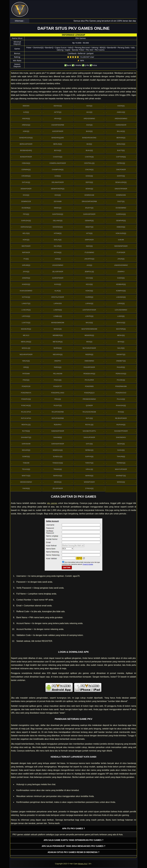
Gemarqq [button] (89, 221)
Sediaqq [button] (121, 444)
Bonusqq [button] (121, 144)
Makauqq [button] (121, 323)
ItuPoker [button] (121, 252)
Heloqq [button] (26, 233)
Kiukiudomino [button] (26, 291)
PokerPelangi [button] (58, 393)
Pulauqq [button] (121, 399)
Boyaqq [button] (58, 150)
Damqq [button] (58, 176)
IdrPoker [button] (89, 240)
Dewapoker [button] (26, 189)
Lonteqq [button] (89, 316)
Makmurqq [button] (26, 329)
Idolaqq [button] (58, 240)
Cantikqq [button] (89, 157)
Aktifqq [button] (58, 112)
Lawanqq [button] (58, 310)
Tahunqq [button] (121, 457)
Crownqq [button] (26, 176)
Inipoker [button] (26, 252)
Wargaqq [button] (58, 476)
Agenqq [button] (121, 106)
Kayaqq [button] (58, 284)
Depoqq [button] (89, 182)
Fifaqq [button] (26, 214)
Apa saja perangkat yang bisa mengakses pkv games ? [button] (73, 846)
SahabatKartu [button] (89, 431)
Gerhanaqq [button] (26, 227)
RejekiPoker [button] (121, 418)
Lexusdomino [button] (121, 310)
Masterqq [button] (121, 329)
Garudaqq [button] (26, 221)
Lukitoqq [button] (26, 323)
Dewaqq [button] (89, 189)
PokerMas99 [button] (121, 386)
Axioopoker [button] (58, 131)
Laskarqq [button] (26, 310)
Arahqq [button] (58, 119)
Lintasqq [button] (26, 316)
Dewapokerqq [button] (58, 189)
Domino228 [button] (26, 201)
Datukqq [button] (26, 182)
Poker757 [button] (58, 386)
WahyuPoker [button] (121, 469)
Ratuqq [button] (89, 418)
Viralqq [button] (89, 469)
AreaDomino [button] (89, 119)
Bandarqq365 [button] (58, 138)
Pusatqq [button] (58, 405)
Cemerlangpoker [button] (58, 163)
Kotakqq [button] (26, 297)
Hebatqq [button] (89, 227)
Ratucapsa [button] (26, 418)
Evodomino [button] (121, 208)
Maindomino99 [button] (58, 323)
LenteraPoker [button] (89, 310)
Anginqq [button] (26, 119)
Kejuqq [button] (89, 284)
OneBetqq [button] (121, 361)
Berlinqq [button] (58, 144)
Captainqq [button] (121, 157)
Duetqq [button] (121, 201)
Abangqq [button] (58, 106)
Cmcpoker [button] (121, 170)
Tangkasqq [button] (58, 463)
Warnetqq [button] (121, 476)
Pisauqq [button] (58, 380)
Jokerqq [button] (26, 278)
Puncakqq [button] (26, 405)
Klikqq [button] (58, 291)
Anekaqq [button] (121, 112)
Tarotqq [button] (89, 463)
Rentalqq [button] (26, 425)
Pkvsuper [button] (89, 380)
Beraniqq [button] (121, 138)
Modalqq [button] (26, 348)
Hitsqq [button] (89, 233)
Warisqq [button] (89, 476)
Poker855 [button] (89, 386)
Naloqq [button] (121, 348)
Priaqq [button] (58, 399)
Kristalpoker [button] (58, 297)
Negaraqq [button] (58, 354)
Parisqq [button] (58, 367)
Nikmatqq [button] (121, 354)
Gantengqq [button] (58, 214)
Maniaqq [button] (58, 329)
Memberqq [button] (58, 335)
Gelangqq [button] (58, 221)
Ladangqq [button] (121, 297)
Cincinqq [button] (89, 170)
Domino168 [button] (89, 195)
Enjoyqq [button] (89, 208)
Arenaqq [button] (26, 125)
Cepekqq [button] (121, 163)
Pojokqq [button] (121, 380)
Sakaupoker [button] (89, 437)
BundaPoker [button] (26, 157)
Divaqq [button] (26, 195)
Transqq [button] (58, 469)
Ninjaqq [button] (26, 361)
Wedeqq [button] (58, 482)
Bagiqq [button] (89, 131)
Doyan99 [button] (58, 201)
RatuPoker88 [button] (58, 418)
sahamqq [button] (58, 437)
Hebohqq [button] (121, 227)
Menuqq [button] (121, 335)
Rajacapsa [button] (26, 412)
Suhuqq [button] (121, 450)
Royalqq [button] (89, 425)
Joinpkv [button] (121, 272)
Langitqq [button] (26, 303)
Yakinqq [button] (26, 488)
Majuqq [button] (89, 323)
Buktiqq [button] (121, 150)
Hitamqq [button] (58, 233)
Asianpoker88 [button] (58, 125)
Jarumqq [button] (26, 265)
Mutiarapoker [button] (89, 348)
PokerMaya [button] (26, 393)
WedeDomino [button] (26, 482)
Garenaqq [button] (121, 214)
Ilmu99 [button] (121, 240)
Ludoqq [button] (121, 316)
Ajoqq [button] (26, 112)
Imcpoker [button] (26, 246)
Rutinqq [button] (26, 431)
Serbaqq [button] (89, 450)
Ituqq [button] (26, 259)
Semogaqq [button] (58, 450)
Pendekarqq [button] (89, 374)
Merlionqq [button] (26, 342)
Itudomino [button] (89, 252)
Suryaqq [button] (89, 457)
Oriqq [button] (26, 367)
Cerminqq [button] (26, 170)
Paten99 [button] (26, 374)
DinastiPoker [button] (121, 189)
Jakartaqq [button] (89, 259)
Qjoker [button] (89, 405)
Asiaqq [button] (89, 125)
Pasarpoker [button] (89, 367)
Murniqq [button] (58, 348)
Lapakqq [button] (89, 303)
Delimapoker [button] (58, 182)
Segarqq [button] (26, 450)
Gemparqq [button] (121, 221)
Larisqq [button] (121, 303)
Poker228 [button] (26, 386)
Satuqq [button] (89, 444)
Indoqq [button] (89, 246)
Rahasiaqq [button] (121, 405)
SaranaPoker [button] (58, 444)
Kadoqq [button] (121, 278)
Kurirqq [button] (89, 297)
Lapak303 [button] (58, 303)
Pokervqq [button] (26, 399)
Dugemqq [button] (26, 208)
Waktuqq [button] (26, 476)
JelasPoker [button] (58, 272)
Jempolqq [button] (89, 272)
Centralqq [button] (89, 163)
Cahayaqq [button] (58, 157)
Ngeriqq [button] (89, 354)
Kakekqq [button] (26, 284)
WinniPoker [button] (89, 482)
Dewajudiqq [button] (121, 182)
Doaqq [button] (58, 195)
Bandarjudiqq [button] (26, 138)
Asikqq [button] (26, 131)
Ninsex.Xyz (82, 864)
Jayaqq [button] (26, 272)
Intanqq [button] (58, 252)
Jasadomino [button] (58, 265)
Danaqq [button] (89, 176)
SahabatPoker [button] (121, 431)
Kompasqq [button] (121, 291)
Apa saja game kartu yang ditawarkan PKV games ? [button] (74, 840)
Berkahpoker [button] (26, 144)
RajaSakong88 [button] (89, 412)
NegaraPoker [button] (26, 354)
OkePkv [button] (58, 361)
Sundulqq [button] (58, 457)
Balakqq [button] (121, 131)
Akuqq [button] (89, 112)
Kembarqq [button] (121, 284)
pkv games (52, 503)
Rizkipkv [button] (58, 425)
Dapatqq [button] (121, 176)
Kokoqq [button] (89, 291)
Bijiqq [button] (89, 144)
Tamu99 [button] (26, 463)
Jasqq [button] (89, 265)
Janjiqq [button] (121, 259)
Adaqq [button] (89, 106)
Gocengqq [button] (58, 227)
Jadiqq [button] (58, 259)
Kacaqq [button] (89, 278)
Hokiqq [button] (26, 240)
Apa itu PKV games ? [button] (74, 829)
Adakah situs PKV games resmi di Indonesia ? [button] (73, 852)
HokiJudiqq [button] (121, 233)
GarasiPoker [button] (89, 214)
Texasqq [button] (26, 469)
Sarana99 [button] (26, 444)
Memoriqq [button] (89, 335)
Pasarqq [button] (121, 367)
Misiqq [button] (89, 342)
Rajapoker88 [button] (58, 412)
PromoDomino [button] (89, 399)
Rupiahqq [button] (121, 425)
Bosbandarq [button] (26, 150)
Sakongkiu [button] (121, 437)
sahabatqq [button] (26, 437)
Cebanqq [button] (26, 163)
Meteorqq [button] (58, 342)
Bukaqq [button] (89, 150)
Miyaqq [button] (121, 342)
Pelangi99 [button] (58, 374)
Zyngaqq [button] (89, 488)
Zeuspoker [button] (58, 488)
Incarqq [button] (58, 246)
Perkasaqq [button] (121, 374)
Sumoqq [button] (26, 457)
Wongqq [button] (121, 482)
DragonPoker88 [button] (89, 201)
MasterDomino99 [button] (89, 329)
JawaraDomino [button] (121, 265)
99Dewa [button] (26, 106)
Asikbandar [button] (121, 125)
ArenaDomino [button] (121, 119)
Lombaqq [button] (58, 316)
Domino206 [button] (121, 195)
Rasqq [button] (121, 412)
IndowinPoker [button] (121, 246)
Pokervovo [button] (121, 393)
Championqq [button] (58, 170)
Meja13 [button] (26, 335)
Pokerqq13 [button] (89, 393)
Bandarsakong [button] (89, 138)
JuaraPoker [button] (58, 278)
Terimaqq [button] (121, 463)
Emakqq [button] (58, 208)
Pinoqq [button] (26, 380)
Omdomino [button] (89, 361)
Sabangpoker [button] (58, 431)
